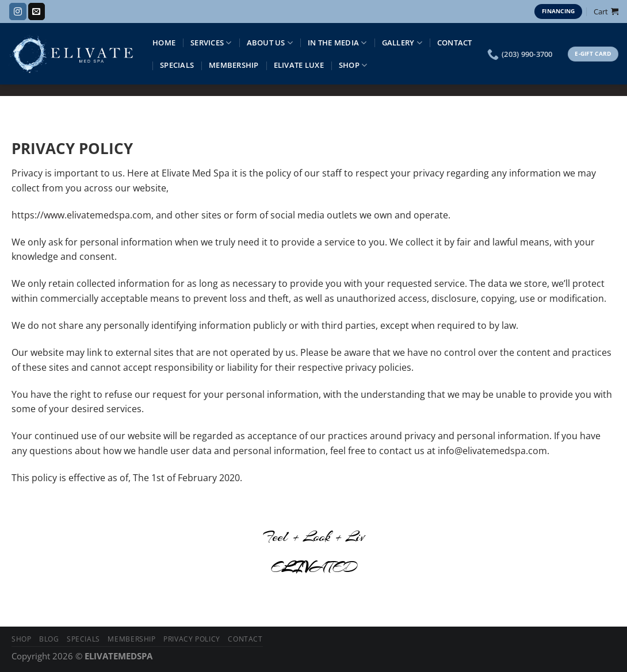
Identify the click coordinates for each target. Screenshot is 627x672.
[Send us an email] (37, 11)
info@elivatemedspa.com (492, 451)
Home (164, 43)
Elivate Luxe (299, 65)
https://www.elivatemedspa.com (81, 215)
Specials (177, 65)
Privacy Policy (192, 639)
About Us (270, 43)
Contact (455, 43)
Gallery (402, 43)
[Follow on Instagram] (18, 11)
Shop (353, 65)
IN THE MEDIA (337, 43)
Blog (49, 639)
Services (211, 43)
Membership (234, 65)
